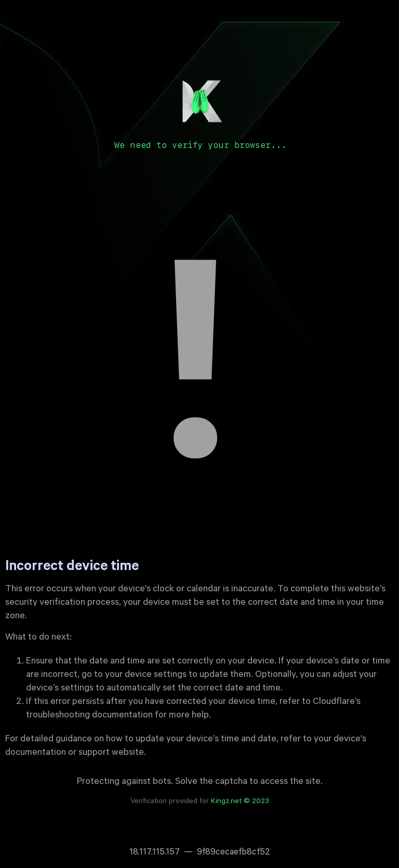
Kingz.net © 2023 (240, 802)
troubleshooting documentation (89, 716)
